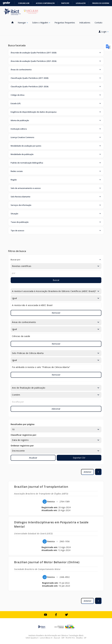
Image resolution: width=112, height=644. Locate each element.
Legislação (81, 3)
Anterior (87, 472)
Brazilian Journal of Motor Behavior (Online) (47, 562)
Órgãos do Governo (101, 3)
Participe (65, 3)
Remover (56, 313)
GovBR (6, 3)
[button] (56, 53)
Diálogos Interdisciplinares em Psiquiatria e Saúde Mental (51, 524)
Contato (99, 23)
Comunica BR (24, 3)
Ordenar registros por (22, 446)
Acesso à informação (45, 3)
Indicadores (85, 23)
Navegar (23, 23)
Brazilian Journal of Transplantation (41, 487)
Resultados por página (23, 424)
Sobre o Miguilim (41, 23)
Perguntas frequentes (65, 23)
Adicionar (56, 409)
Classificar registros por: (24, 435)
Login (104, 32)
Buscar (56, 280)
